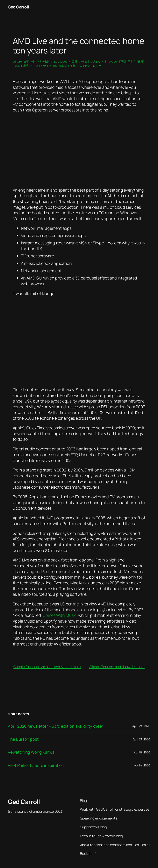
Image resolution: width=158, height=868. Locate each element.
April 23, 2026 (141, 739)
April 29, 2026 (141, 726)
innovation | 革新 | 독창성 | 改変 (124, 61)
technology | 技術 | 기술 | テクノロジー (77, 66)
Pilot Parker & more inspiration (36, 765)
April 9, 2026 (142, 752)
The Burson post (23, 739)
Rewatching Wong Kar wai (32, 752)
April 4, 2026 (142, 765)
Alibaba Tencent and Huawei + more (117, 667)
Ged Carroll (18, 7)
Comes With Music (60, 615)
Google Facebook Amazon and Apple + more (47, 667)
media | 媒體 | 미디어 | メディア (32, 66)
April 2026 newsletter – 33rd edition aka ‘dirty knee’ (55, 726)
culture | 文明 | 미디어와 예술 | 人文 (35, 61)
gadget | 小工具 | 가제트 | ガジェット (81, 61)
